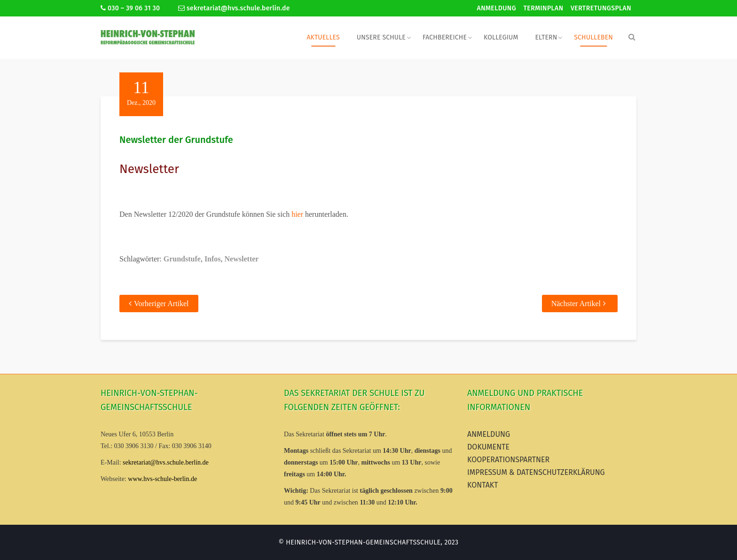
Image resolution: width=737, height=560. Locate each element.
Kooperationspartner (508, 460)
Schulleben (593, 37)
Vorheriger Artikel (161, 304)
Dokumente (488, 447)
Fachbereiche (445, 37)
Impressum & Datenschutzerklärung (536, 472)
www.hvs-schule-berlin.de (162, 479)
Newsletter (242, 259)
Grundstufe (182, 259)
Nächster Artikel (576, 304)
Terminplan (544, 8)
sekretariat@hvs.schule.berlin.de (234, 8)
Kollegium (501, 37)
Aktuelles (323, 37)
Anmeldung (497, 8)
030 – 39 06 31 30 (130, 8)
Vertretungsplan (601, 8)
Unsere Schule (381, 37)
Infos (213, 259)
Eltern (546, 37)
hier (297, 214)
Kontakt (483, 485)
